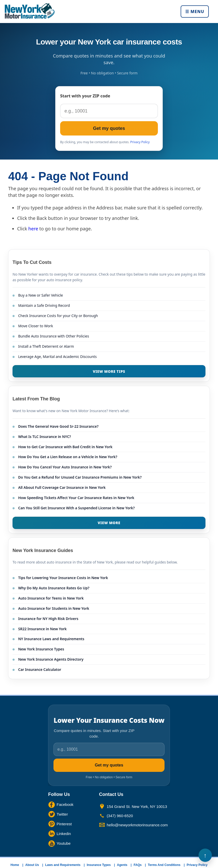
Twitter (62, 814)
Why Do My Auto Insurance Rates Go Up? (54, 588)
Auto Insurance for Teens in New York (51, 598)
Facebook (65, 804)
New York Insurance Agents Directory (51, 659)
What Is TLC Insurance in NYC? (45, 437)
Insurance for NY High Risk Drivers (48, 619)
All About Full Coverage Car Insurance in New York (62, 487)
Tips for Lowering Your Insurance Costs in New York (63, 578)
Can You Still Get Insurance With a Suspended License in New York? (77, 508)
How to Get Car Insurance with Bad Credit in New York (65, 447)
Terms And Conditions (164, 865)
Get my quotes (109, 128)
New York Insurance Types (41, 649)
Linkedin (64, 834)
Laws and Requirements (63, 865)
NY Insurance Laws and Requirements (51, 639)
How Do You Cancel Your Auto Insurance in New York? (65, 467)
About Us (32, 865)
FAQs (138, 865)
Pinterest (64, 824)
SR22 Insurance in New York (42, 629)
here (33, 229)
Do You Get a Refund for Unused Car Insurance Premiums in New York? (80, 477)
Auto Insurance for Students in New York (54, 608)
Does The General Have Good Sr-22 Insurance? (58, 426)
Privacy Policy (140, 142)
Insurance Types (99, 865)
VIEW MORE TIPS (109, 371)
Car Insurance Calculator (40, 669)
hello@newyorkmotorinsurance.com (137, 825)
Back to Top (205, 855)
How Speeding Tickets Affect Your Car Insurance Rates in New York (76, 498)
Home (15, 865)
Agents (122, 865)
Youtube (64, 843)
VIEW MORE (109, 523)
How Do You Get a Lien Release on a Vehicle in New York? (68, 457)
